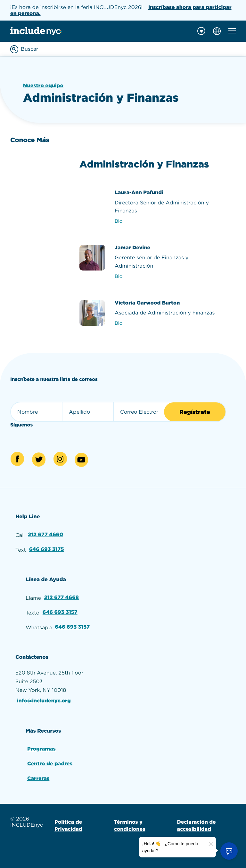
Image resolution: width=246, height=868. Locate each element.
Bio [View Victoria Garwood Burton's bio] (119, 323)
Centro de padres (50, 764)
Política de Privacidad (68, 825)
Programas (41, 749)
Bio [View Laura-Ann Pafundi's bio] (119, 221)
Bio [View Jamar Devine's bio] (119, 276)
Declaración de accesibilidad (196, 825)
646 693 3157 (60, 612)
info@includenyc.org (44, 701)
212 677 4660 (45, 534)
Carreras (38, 778)
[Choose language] (217, 31)
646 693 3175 (47, 549)
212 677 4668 (61, 597)
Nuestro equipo (43, 86)
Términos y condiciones (130, 825)
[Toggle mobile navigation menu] (232, 31)
